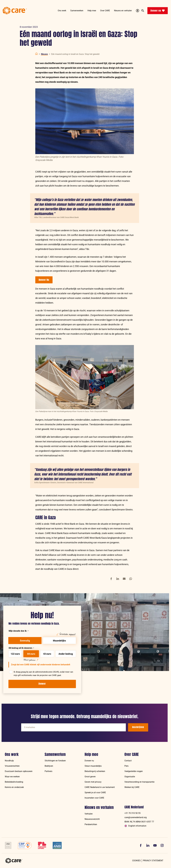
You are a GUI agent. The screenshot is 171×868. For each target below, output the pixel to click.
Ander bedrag (66, 654)
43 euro (47, 654)
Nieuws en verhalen (99, 807)
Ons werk (12, 754)
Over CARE (132, 754)
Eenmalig (25, 641)
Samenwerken (55, 754)
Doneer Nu (44, 280)
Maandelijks (59, 641)
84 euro (31, 654)
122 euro (15, 654)
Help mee (91, 754)
